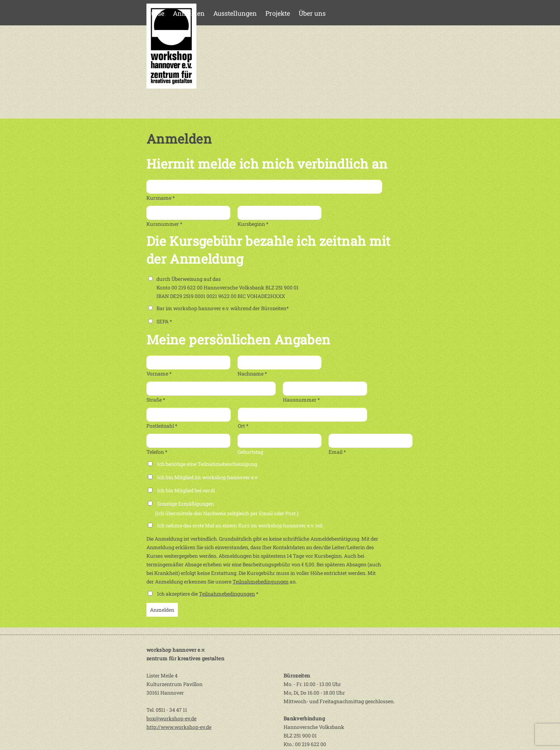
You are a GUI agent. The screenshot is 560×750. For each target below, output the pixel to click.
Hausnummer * (301, 400)
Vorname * (159, 374)
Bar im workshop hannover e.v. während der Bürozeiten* (219, 308)
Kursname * (161, 198)
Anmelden (189, 13)
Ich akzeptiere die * (208, 594)
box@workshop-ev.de (171, 718)
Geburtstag (250, 452)
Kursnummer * (164, 224)
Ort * (243, 426)
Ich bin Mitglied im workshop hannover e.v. (208, 477)
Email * (337, 452)
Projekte (278, 13)
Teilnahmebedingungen (261, 582)
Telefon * (157, 452)
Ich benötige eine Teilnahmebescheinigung (207, 464)
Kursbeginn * (253, 224)
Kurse (155, 13)
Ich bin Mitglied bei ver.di (186, 490)
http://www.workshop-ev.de (179, 727)
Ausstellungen (235, 13)
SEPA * (160, 321)
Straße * (156, 400)
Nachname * (252, 374)
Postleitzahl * (162, 426)
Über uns (312, 13)
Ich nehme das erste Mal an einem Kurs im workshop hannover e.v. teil (240, 525)
